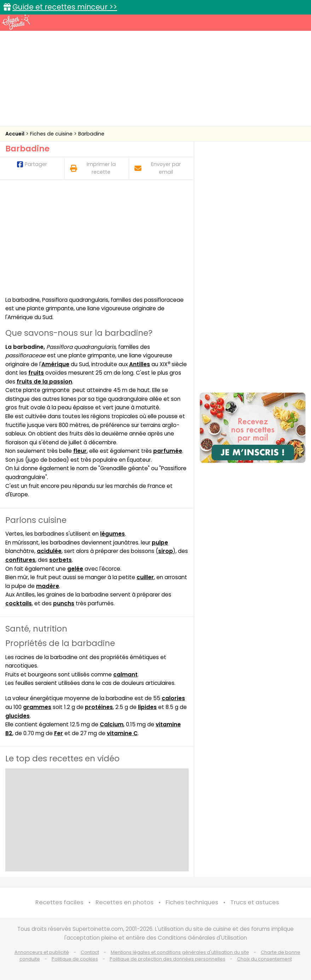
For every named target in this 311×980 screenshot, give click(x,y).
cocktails (19, 603)
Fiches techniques (192, 902)
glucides (18, 716)
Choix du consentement (264, 959)
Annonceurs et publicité (42, 952)
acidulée (49, 551)
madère (48, 586)
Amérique (55, 364)
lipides (147, 707)
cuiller (145, 577)
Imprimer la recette (93, 168)
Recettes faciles (59, 902)
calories (173, 698)
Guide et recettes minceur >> (65, 7)
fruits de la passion (44, 382)
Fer (59, 733)
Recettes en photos (125, 902)
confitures (20, 560)
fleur (80, 451)
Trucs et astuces (255, 902)
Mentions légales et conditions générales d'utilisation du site (180, 952)
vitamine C (122, 733)
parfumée (168, 451)
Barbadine (91, 134)
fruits (36, 373)
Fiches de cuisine (52, 134)
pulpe (160, 543)
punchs (64, 603)
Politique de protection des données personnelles (168, 959)
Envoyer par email (158, 168)
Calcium (112, 724)
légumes (113, 534)
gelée (75, 569)
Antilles (140, 364)
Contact (90, 952)
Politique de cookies (75, 959)
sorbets (61, 560)
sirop (166, 551)
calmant (125, 675)
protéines (99, 707)
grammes (37, 707)
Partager (32, 164)
